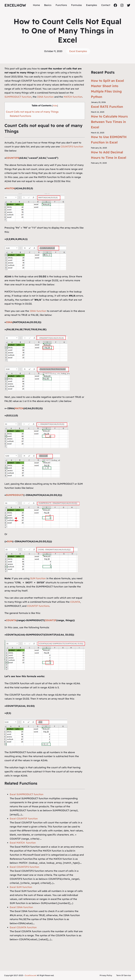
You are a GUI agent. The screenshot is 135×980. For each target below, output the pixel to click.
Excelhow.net (31, 975)
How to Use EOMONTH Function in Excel (109, 140)
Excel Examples (78, 51)
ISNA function (45, 97)
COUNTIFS (13, 158)
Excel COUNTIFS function (24, 867)
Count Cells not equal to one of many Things (32, 112)
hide (55, 106)
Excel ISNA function (21, 907)
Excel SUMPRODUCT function (27, 794)
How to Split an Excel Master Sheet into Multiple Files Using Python (107, 89)
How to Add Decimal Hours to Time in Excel (109, 155)
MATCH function (73, 97)
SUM (10, 541)
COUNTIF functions (38, 606)
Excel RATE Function (107, 107)
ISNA (9, 322)
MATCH (10, 188)
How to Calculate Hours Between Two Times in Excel (109, 122)
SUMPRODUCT (15, 495)
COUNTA (75, 602)
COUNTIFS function (72, 147)
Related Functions (20, 116)
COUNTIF (50, 620)
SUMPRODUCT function (18, 97)
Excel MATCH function (23, 843)
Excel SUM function (21, 887)
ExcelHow (15, 5)
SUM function (38, 578)
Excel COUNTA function (23, 927)
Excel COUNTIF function (24, 819)
